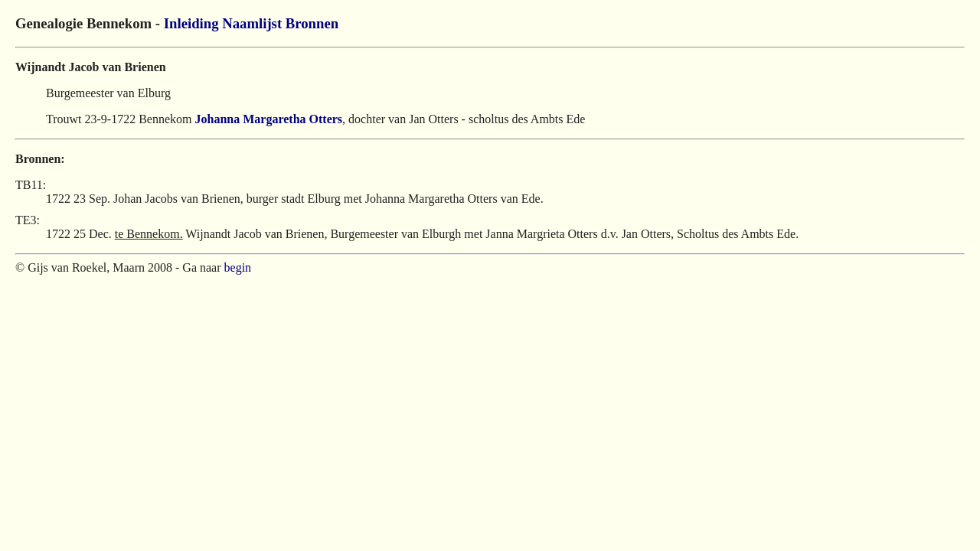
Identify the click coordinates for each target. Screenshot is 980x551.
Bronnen (312, 23)
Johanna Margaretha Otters (269, 119)
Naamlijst (252, 23)
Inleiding (191, 23)
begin (238, 267)
